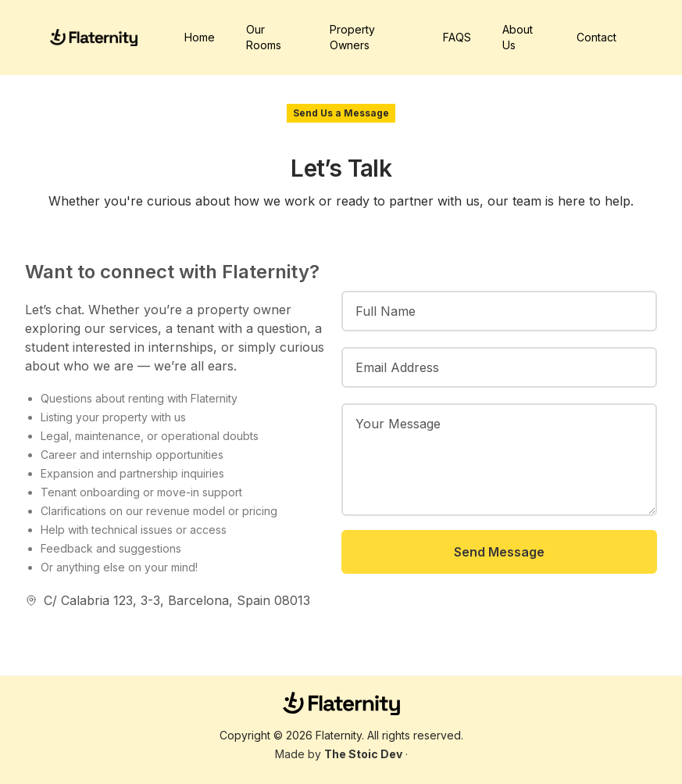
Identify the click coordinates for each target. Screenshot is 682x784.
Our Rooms (264, 37)
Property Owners (352, 37)
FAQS (457, 37)
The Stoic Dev (363, 754)
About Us (518, 37)
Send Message (499, 552)
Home (200, 37)
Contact (596, 37)
